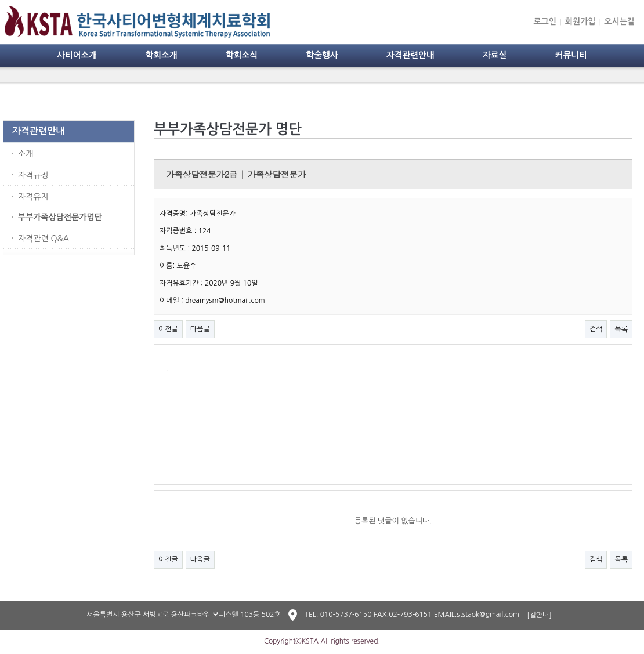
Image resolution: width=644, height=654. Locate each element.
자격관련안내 (410, 55)
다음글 (200, 329)
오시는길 (619, 21)
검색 (596, 329)
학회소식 (242, 55)
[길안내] (539, 615)
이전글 (168, 329)
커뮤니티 (571, 55)
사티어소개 (77, 55)
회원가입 (580, 21)
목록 (621, 329)
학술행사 (322, 55)
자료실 (495, 55)
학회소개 (161, 55)
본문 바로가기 (0, 0)
